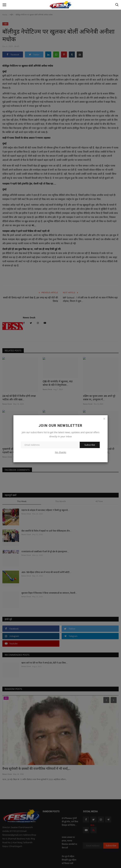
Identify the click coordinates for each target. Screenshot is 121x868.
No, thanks (61, 452)
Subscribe (90, 445)
